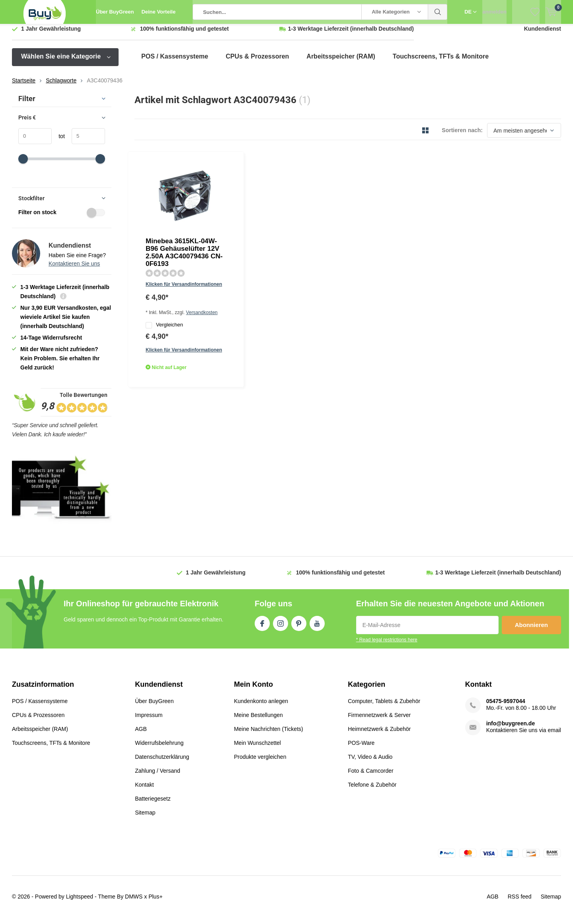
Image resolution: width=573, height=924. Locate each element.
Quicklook (232, 263)
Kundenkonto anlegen (261, 707)
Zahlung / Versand (158, 777)
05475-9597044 (506, 707)
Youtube (317, 628)
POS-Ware (361, 749)
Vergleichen (242, 234)
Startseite (24, 86)
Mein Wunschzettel (257, 749)
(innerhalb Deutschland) (351, 35)
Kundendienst (543, 35)
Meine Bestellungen (258, 721)
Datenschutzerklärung (162, 763)
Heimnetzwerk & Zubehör (379, 735)
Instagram (281, 628)
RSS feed (520, 903)
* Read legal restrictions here (387, 646)
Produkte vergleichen (260, 763)
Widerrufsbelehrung (159, 749)
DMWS (134, 903)
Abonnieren (531, 631)
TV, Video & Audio (370, 763)
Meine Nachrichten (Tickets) (269, 735)
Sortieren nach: (462, 136)
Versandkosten (283, 221)
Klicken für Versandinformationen (262, 209)
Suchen (438, 12)
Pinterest (299, 628)
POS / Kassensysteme (175, 62)
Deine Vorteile (158, 12)
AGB (141, 735)
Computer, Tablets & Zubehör (384, 707)
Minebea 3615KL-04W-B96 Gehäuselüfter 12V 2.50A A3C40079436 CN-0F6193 (265, 181)
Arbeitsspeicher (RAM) (341, 62)
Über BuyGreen (115, 12)
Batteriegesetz (153, 805)
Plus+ (155, 903)
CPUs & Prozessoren (257, 62)
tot (58, 142)
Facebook (262, 628)
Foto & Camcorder (370, 777)
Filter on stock (62, 218)
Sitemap (145, 819)
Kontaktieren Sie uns (74, 270)
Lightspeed (80, 903)
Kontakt (144, 791)
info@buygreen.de (511, 729)
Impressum (149, 721)
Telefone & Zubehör (372, 791)
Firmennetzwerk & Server (379, 721)
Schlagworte (61, 86)
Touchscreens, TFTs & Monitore (441, 62)
